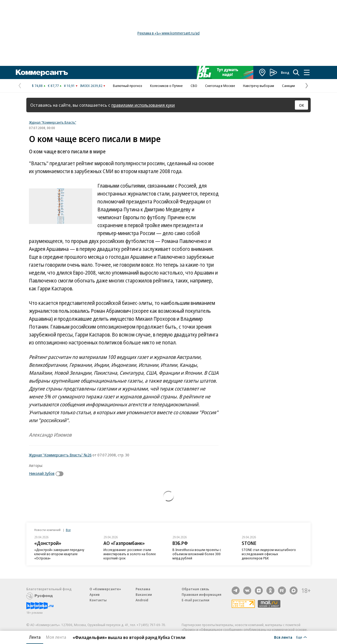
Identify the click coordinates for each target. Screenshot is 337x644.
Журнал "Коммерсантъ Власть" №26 (60, 455)
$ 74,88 (37, 86)
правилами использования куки (143, 105)
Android (142, 600)
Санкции (288, 86)
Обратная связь (195, 589)
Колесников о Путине (166, 86)
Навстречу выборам (259, 86)
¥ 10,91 (69, 86)
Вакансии (144, 594)
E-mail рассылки (195, 600)
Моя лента (56, 637)
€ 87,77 (53, 86)
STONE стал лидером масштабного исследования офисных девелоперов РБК (269, 554)
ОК (302, 105)
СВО (194, 86)
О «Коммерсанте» (105, 589)
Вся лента (283, 637)
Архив (95, 594)
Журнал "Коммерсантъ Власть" (53, 122)
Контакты (98, 600)
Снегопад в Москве (220, 86)
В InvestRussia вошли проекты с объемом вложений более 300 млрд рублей (197, 554)
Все (68, 530)
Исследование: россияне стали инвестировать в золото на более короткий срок (130, 554)
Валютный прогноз (128, 86)
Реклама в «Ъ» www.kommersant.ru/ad (168, 33)
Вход (285, 72)
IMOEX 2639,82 (91, 86)
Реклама (143, 589)
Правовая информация (202, 594)
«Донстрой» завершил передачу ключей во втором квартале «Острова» (59, 554)
